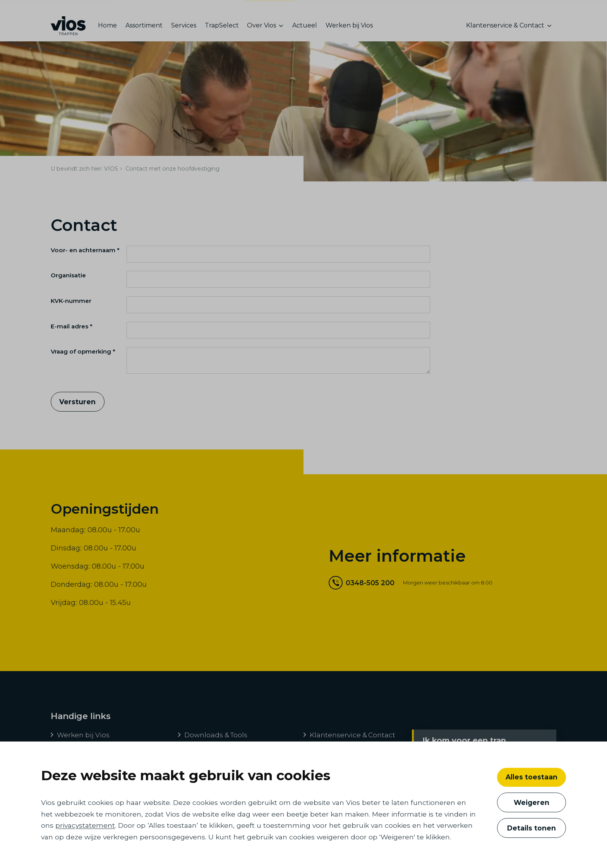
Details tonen (532, 828)
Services (184, 29)
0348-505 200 (362, 589)
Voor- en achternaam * (85, 256)
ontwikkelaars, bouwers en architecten (176, 9)
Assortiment (144, 29)
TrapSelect (222, 29)
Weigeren (532, 802)
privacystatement (85, 825)
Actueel (305, 29)
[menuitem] (110, 29)
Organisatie (68, 281)
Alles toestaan (532, 777)
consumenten (270, 10)
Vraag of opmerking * (83, 358)
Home (107, 29)
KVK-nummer (71, 307)
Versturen (77, 408)
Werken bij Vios (349, 29)
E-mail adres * (72, 332)
